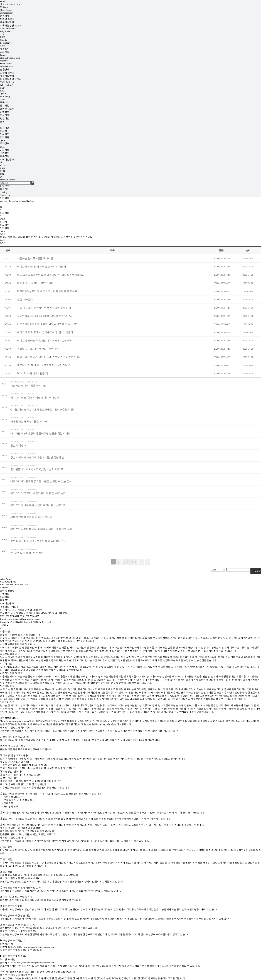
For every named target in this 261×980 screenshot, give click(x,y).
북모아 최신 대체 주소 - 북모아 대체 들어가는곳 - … (46, 365)
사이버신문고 (7, 159)
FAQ (2, 240)
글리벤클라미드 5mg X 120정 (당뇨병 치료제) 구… (45, 316)
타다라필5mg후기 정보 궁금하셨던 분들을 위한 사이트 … (49, 291)
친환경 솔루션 (7, 19)
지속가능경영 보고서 (11, 25)
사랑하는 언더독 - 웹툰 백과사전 (35, 258)
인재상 (3, 131)
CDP (2, 34)
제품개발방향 (7, 22)
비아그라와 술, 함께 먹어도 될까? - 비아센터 (42, 267)
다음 (142, 562)
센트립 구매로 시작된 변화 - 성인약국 (38, 349)
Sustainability (6, 13)
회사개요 (5, 115)
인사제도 (5, 134)
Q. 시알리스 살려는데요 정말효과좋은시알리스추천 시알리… (51, 275)
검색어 (0, 0)
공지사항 (5, 52)
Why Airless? (6, 31)
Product (4, 1)
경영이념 (5, 118)
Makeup (4, 7)
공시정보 (5, 150)
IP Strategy (5, 43)
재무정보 (5, 156)
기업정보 (5, 112)
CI (1, 125)
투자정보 (5, 143)
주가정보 (5, 153)
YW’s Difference (8, 28)
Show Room (6, 10)
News (3, 46)
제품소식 (5, 49)
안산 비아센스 (25, 299)
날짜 (248, 250)
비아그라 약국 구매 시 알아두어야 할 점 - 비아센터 (45, 332)
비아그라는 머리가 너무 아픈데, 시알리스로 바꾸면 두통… (49, 357)
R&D (3, 37)
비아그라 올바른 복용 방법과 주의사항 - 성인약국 (45, 341)
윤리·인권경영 (7, 109)
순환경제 (5, 16)
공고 (2, 147)
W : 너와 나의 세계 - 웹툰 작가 (34, 373)
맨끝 (147, 562)
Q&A (3, 140)
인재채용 (5, 128)
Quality (3, 40)
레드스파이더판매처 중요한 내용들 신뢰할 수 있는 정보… (49, 324)
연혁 (2, 122)
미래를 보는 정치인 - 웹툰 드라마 (35, 283)
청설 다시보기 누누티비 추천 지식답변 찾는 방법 (44, 308)
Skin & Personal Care (10, 4)
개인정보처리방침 (9, 607)
